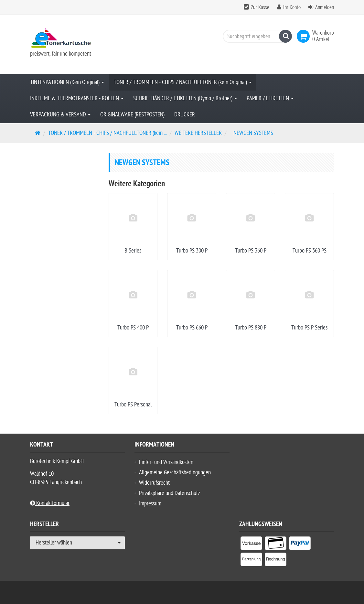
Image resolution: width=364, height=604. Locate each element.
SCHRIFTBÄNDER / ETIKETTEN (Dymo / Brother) (185, 98)
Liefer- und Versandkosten (166, 462)
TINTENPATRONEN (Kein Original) (67, 82)
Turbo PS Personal (133, 405)
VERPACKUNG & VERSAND (60, 115)
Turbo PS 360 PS (310, 251)
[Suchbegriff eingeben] (256, 36)
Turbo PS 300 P (192, 251)
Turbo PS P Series (309, 328)
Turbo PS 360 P (251, 251)
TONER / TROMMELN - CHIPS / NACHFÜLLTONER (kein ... (107, 133)
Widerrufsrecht (154, 483)
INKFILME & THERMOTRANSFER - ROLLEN (77, 98)
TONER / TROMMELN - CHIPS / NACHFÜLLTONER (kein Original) (183, 82)
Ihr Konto (292, 7)
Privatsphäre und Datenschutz (170, 493)
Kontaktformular (50, 503)
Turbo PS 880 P (251, 328)
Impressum (150, 504)
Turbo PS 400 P (133, 328)
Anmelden (325, 7)
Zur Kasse (260, 7)
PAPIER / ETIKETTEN (270, 98)
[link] (305, 36)
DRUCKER (185, 115)
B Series (133, 251)
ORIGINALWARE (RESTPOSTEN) (132, 115)
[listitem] (251, 545)
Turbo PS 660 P (192, 328)
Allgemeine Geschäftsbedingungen (175, 473)
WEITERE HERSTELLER (198, 133)
